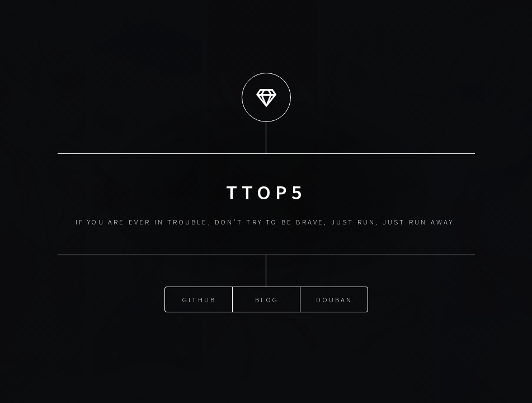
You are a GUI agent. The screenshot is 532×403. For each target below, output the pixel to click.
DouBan (334, 299)
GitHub (199, 299)
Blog (267, 299)
